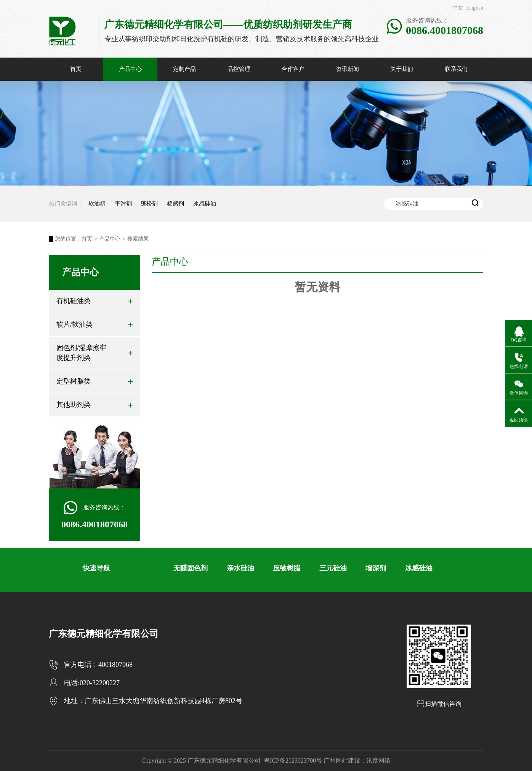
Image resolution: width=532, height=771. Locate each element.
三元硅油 (333, 568)
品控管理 (239, 69)
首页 (76, 69)
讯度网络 (378, 761)
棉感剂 (175, 204)
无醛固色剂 (191, 568)
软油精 (97, 204)
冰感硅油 (205, 204)
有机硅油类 (95, 301)
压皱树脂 (287, 568)
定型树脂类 (95, 381)
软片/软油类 (95, 324)
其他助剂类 (95, 405)
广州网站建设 (342, 761)
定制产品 (184, 69)
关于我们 (402, 69)
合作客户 (293, 69)
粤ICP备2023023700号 (293, 761)
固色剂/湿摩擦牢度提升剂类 (95, 353)
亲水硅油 (240, 568)
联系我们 (456, 69)
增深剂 (376, 568)
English (475, 8)
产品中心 (130, 69)
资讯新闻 (348, 69)
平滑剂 (123, 204)
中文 (458, 8)
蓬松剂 (149, 204)
